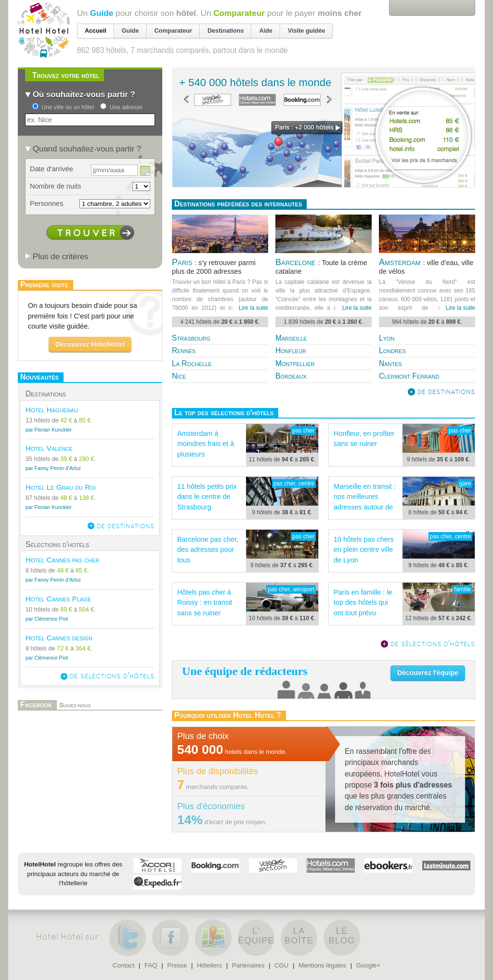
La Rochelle (192, 363)
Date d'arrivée (52, 169)
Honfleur (291, 350)
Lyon (387, 338)
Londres (392, 350)
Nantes (390, 363)
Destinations (226, 31)
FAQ (151, 965)
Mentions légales (322, 965)
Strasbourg (191, 338)
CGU (281, 965)
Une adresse (126, 107)
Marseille (291, 338)
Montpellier (295, 363)
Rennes (184, 350)
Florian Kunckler (53, 430)
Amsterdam (426, 266)
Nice (179, 376)
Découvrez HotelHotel (90, 344)
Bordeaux (291, 376)
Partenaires (248, 965)
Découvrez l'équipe (428, 673)
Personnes (46, 204)
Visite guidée (306, 31)
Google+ (368, 965)
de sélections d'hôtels (428, 644)
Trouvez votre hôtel (66, 75)
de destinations (441, 392)
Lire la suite (253, 308)
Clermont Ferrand (409, 376)
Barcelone (321, 266)
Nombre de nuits (56, 186)
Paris (214, 266)
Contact (123, 965)
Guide (102, 13)
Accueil (96, 31)
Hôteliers (209, 965)
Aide (266, 31)
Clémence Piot (51, 619)
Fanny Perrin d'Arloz (58, 468)
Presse (177, 965)
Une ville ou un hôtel (68, 107)
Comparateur (239, 13)
